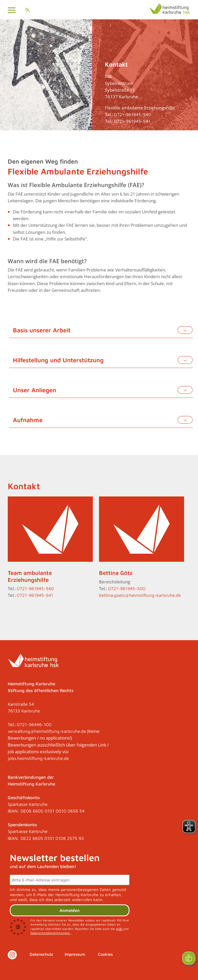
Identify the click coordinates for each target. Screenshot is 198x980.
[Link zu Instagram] (12, 955)
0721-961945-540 (133, 115)
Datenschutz (41, 954)
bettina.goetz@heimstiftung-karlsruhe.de (140, 595)
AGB (120, 929)
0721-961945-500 (127, 589)
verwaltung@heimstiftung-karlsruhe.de (47, 731)
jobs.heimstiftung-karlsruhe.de (38, 758)
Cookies (105, 954)
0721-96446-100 (34, 725)
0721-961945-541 (132, 121)
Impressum (75, 954)
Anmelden (70, 910)
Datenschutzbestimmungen (51, 933)
